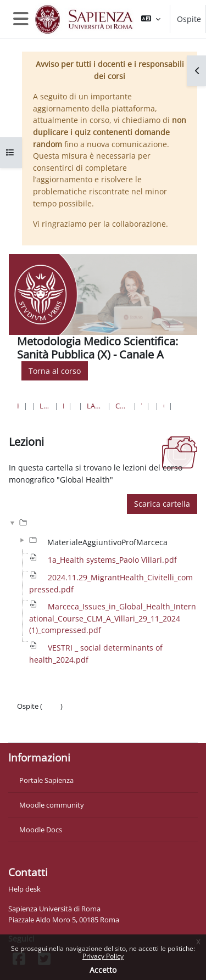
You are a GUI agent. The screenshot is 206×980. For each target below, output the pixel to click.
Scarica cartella (162, 504)
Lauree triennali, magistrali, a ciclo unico (45, 406)
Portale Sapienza (46, 780)
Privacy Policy (103, 956)
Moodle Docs (41, 830)
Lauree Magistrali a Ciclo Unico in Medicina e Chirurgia (95, 406)
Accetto (103, 970)
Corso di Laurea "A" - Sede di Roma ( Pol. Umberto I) (122, 406)
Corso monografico (164, 406)
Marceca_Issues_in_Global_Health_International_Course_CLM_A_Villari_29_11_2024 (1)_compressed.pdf (113, 618)
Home (18, 406)
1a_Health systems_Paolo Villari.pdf (112, 560)
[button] (151, 19)
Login (51, 706)
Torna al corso (55, 371)
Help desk (24, 889)
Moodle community (52, 805)
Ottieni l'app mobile (49, 728)
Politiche (31, 717)
